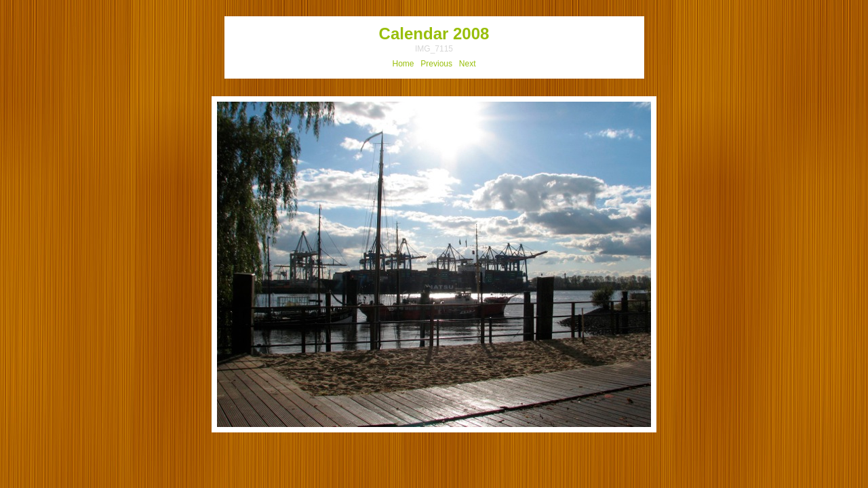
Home (403, 64)
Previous (436, 64)
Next (468, 64)
